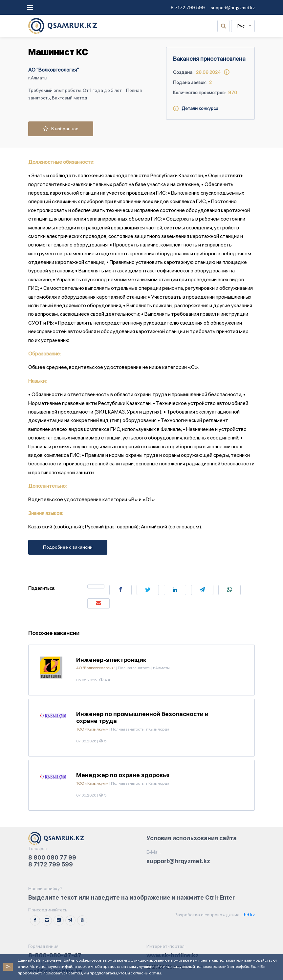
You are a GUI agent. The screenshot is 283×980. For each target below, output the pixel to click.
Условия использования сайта (192, 838)
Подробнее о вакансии (68, 547)
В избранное (61, 129)
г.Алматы (38, 78)
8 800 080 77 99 (52, 857)
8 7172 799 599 (188, 8)
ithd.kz (248, 915)
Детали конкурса (196, 108)
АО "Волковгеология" (54, 70)
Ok (8, 967)
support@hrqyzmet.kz (233, 8)
